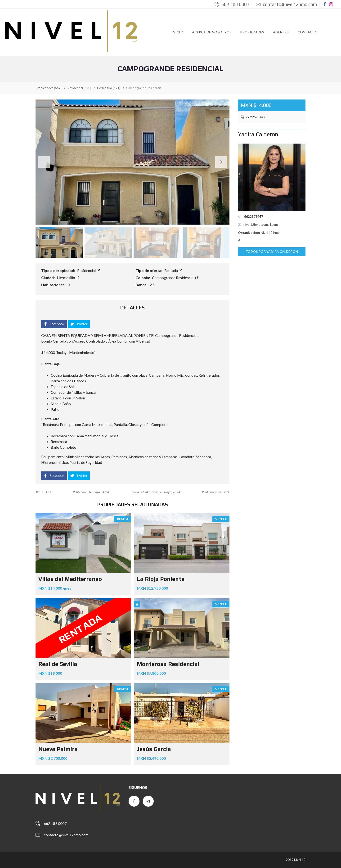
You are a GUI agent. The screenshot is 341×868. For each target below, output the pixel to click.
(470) (79, 88)
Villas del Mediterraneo (70, 579)
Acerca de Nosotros (212, 32)
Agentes (281, 32)
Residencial (88, 270)
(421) (109, 88)
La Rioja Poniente (161, 579)
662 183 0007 (232, 4)
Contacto (308, 32)
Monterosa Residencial (168, 664)
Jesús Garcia (154, 749)
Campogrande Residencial (175, 278)
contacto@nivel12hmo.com (286, 4)
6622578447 (253, 117)
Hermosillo (68, 278)
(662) (49, 88)
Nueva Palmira (58, 749)
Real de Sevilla (58, 664)
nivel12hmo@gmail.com (258, 224)
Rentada (173, 270)
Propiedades (252, 32)
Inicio (177, 32)
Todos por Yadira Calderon (272, 252)
